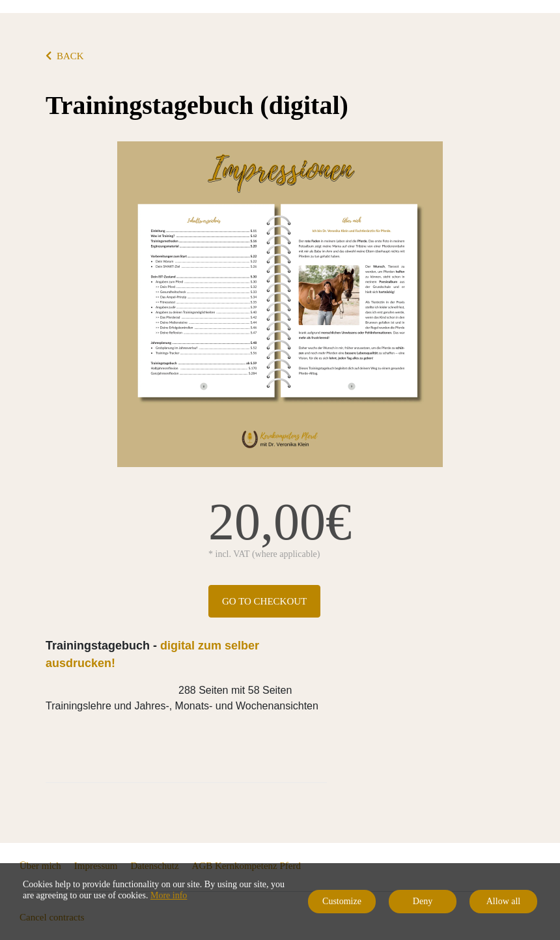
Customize (342, 901)
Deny (423, 901)
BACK (65, 56)
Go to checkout (264, 601)
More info (169, 895)
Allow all (504, 901)
